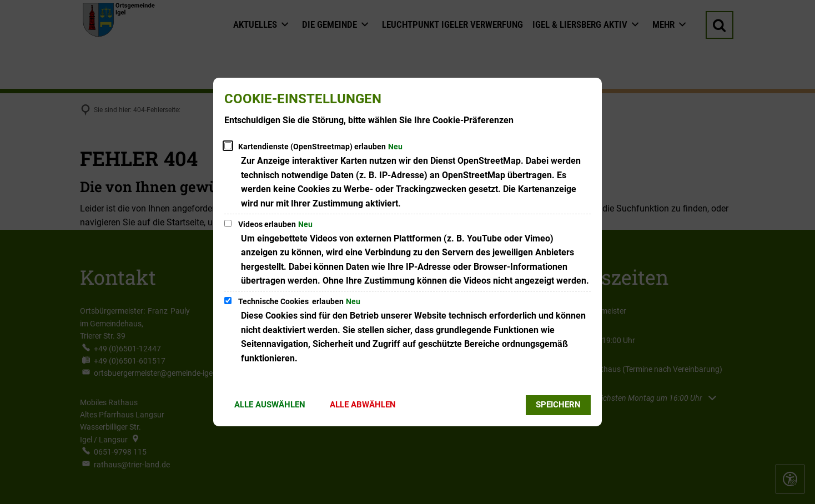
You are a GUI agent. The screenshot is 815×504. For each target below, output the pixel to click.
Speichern (558, 405)
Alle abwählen (363, 405)
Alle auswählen (270, 405)
